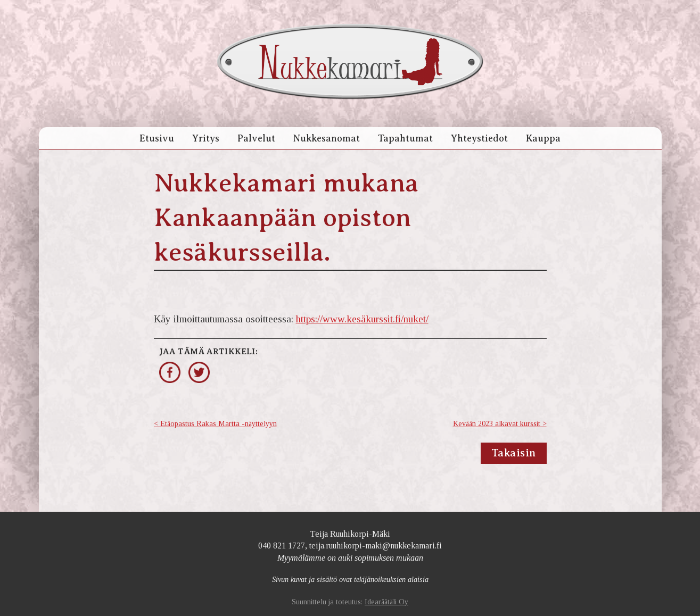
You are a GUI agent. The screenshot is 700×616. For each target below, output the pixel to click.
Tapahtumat (405, 138)
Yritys (206, 138)
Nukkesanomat (327, 138)
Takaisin (514, 453)
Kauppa (543, 138)
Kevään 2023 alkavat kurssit (497, 424)
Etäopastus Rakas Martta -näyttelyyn (219, 424)
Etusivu (157, 138)
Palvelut (256, 138)
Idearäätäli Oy (386, 602)
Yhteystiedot (479, 138)
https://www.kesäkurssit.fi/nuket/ (362, 319)
